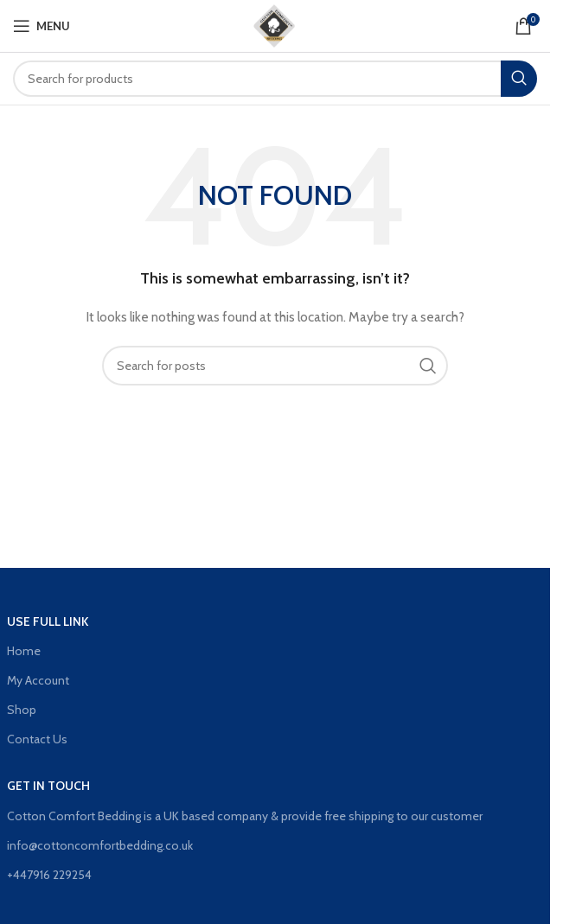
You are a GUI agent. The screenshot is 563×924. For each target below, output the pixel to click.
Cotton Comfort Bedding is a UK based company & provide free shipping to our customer (245, 816)
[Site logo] (275, 24)
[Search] (275, 79)
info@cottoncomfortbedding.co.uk (100, 845)
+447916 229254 (49, 875)
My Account (38, 680)
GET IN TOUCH (48, 786)
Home (24, 651)
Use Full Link (48, 621)
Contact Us (37, 739)
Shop (22, 710)
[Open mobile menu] (42, 26)
